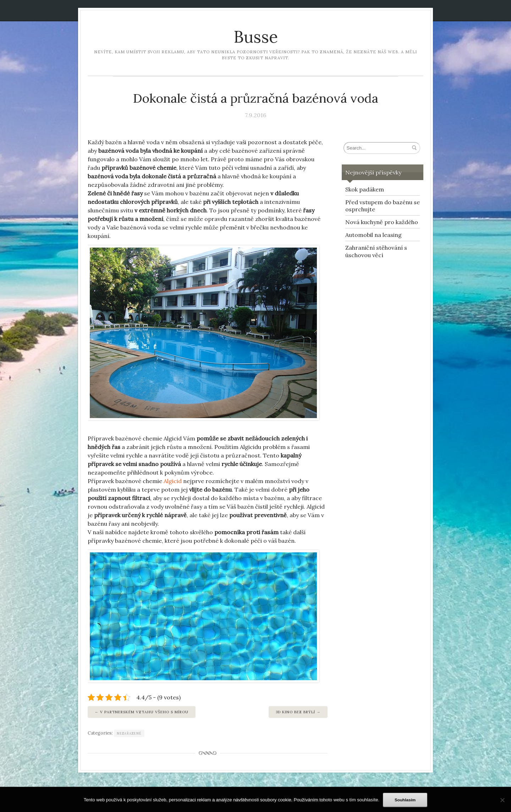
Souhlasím (405, 800)
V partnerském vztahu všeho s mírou (144, 712)
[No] (502, 800)
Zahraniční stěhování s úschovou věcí (376, 251)
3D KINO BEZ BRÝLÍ (295, 712)
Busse (256, 37)
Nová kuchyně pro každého (382, 222)
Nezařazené (129, 733)
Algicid (173, 481)
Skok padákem (365, 189)
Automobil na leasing (373, 235)
